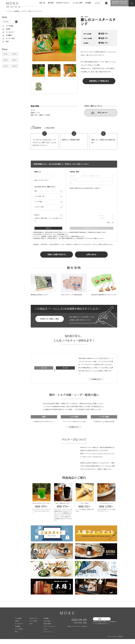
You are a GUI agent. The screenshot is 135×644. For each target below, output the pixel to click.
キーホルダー (8, 32)
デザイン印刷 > (33, 626)
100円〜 (6, 54)
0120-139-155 (79, 625)
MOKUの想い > (48, 626)
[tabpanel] (54, 39)
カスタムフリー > (34, 623)
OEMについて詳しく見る (50, 319)
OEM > (31, 629)
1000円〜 (15, 66)
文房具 (6, 29)
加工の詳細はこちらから (96, 380)
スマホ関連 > (19, 623)
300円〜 (6, 60)
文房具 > (17, 626)
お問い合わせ (91, 254)
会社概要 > (46, 623)
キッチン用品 (8, 38)
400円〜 (15, 60)
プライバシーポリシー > (50, 631)
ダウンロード (99, 112)
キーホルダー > (19, 629)
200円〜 (15, 54)
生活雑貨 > (18, 631)
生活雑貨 (7, 35)
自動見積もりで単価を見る (99, 81)
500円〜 (6, 66)
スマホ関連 (8, 26)
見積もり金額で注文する (57, 254)
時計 (6, 42)
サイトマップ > (48, 637)
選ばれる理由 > (48, 629)
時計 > (17, 637)
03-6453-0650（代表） (81, 628)
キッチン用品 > (19, 634)
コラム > (46, 634)
